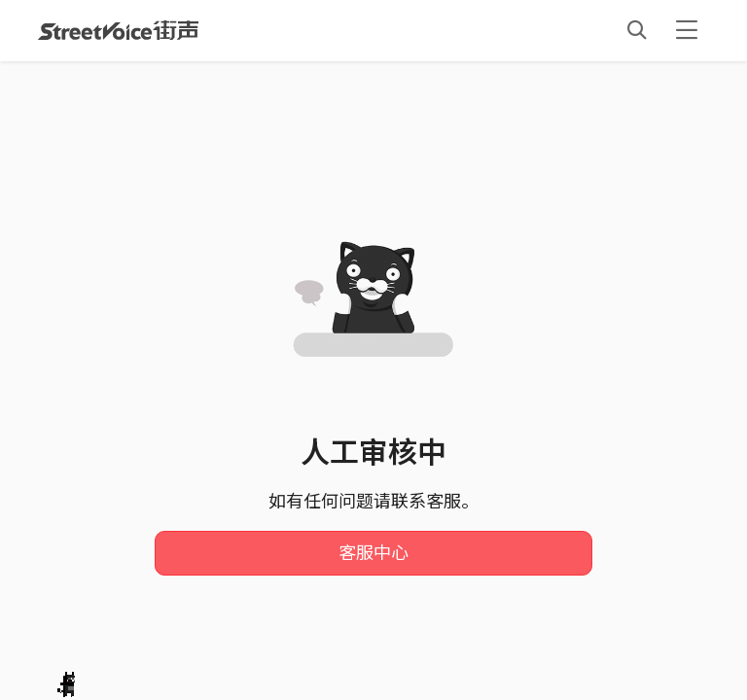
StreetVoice (118, 30)
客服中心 (373, 553)
